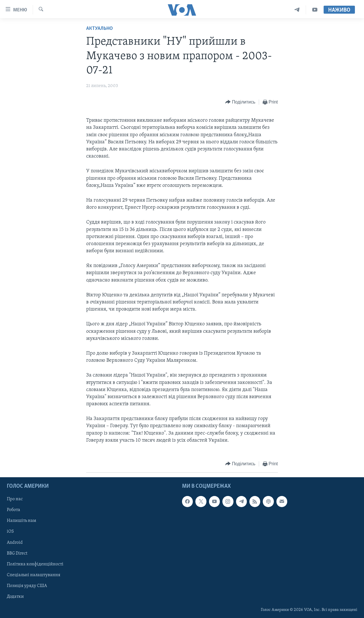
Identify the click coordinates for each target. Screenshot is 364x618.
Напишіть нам (21, 521)
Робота (14, 510)
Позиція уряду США (27, 586)
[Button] (240, 102)
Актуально (100, 29)
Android (15, 543)
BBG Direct (17, 553)
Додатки (15, 597)
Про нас (15, 499)
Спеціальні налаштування (34, 575)
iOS (10, 532)
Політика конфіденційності (35, 564)
